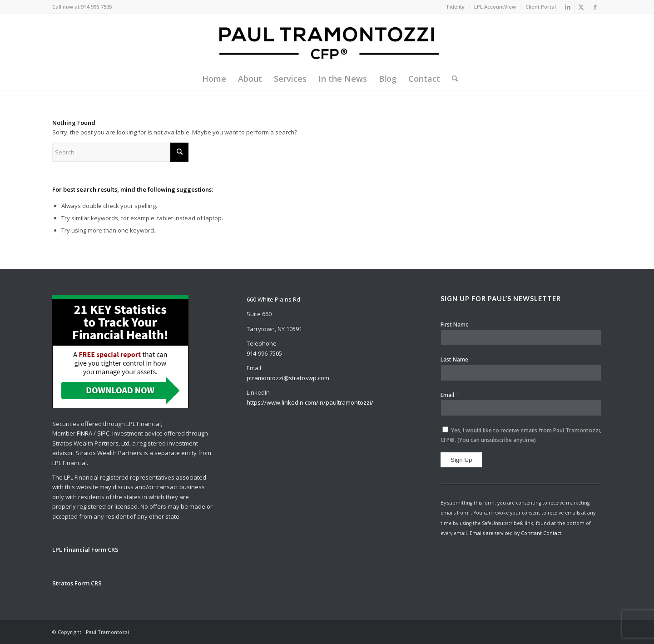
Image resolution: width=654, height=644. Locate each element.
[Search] (452, 79)
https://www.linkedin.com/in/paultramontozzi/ (310, 402)
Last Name (457, 359)
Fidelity (456, 7)
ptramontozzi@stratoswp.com (288, 378)
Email (450, 395)
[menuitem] (456, 7)
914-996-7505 (264, 353)
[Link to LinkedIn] (567, 7)
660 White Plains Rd (273, 299)
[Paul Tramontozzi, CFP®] (327, 40)
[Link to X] (581, 7)
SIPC (103, 433)
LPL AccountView (495, 7)
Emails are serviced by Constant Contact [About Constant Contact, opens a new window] (515, 533)
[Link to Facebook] (595, 7)
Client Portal (541, 7)
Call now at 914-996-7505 (82, 7)
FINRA (84, 433)
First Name (457, 324)
